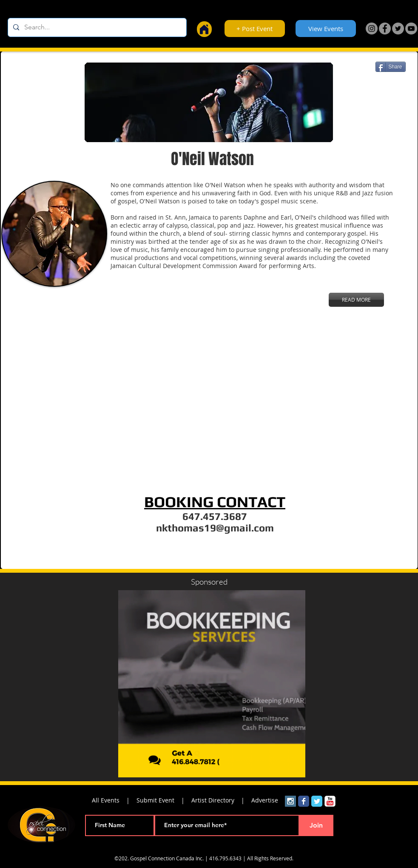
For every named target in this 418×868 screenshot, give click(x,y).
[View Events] (326, 29)
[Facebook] (385, 29)
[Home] (204, 29)
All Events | (114, 800)
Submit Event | (164, 800)
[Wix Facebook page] (304, 801)
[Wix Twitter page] (317, 801)
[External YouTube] (211, 404)
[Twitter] (398, 29)
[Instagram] (372, 29)
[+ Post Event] (255, 29)
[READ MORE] (356, 300)
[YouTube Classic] (330, 801)
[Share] (391, 67)
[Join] (316, 825)
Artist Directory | (221, 800)
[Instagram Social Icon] (290, 801)
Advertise (265, 800)
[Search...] (96, 27)
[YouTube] (411, 29)
